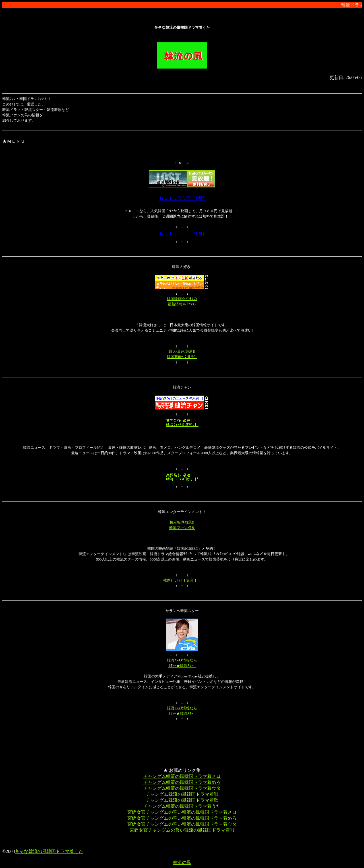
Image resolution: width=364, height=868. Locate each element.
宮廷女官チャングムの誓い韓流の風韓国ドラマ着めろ (182, 818)
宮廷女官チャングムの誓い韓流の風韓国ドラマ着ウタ (182, 824)
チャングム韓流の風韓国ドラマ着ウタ (182, 788)
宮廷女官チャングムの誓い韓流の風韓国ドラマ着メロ (182, 812)
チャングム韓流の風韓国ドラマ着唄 (182, 794)
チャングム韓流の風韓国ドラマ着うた (182, 806)
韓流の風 (182, 862)
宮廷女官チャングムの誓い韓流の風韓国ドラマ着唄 (182, 830)
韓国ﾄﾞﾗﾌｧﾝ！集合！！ (182, 580)
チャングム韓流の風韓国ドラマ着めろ (182, 782)
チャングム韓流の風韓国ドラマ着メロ (182, 776)
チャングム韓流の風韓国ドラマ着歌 (182, 800)
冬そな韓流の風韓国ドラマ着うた (49, 851)
